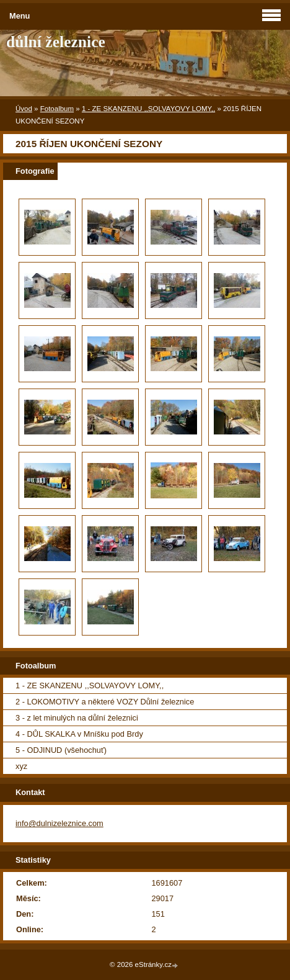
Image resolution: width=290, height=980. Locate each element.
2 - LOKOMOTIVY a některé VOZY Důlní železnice (105, 702)
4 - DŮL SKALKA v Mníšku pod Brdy (79, 734)
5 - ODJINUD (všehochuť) (61, 750)
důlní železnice (56, 42)
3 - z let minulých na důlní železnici (77, 718)
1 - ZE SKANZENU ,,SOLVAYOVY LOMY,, (148, 109)
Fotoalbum (57, 109)
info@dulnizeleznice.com (59, 823)
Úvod (24, 109)
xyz (21, 766)
